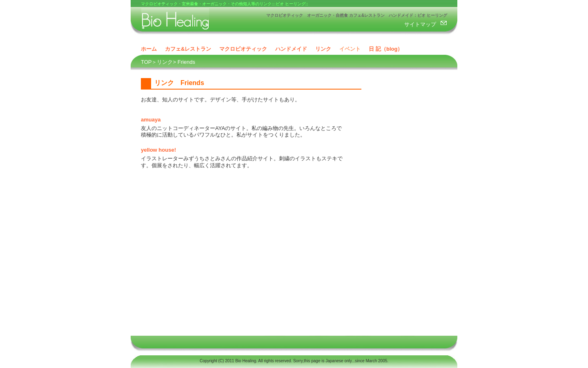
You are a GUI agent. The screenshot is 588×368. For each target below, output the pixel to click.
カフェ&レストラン (188, 49)
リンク (323, 49)
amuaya (151, 120)
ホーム (149, 49)
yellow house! (158, 150)
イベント (350, 49)
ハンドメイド (291, 49)
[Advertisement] (412, 207)
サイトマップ (420, 24)
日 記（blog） (386, 49)
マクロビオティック (243, 49)
